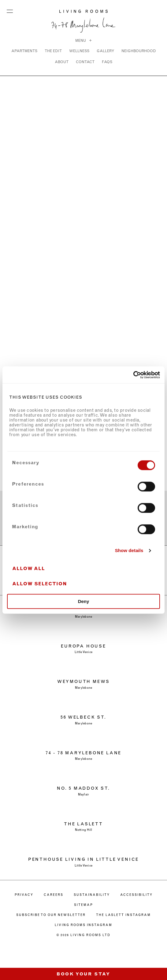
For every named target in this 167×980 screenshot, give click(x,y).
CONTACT (85, 62)
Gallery (105, 51)
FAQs (107, 62)
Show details (129, 550)
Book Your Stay (83, 974)
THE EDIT (53, 51)
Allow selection (40, 584)
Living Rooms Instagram (83, 925)
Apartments (24, 51)
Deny (84, 601)
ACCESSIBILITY (136, 895)
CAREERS (54, 895)
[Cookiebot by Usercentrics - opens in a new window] (133, 375)
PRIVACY (24, 895)
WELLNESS (79, 51)
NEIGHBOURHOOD (139, 51)
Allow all (29, 569)
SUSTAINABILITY (92, 895)
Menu (10, 10)
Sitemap (83, 905)
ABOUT (62, 62)
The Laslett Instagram (123, 915)
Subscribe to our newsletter (51, 915)
